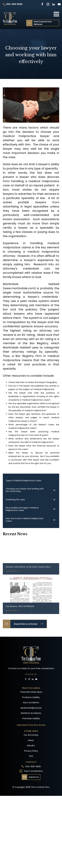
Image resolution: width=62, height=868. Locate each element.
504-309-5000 (33, 766)
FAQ (31, 756)
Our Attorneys (31, 735)
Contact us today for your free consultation (31, 668)
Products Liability (31, 697)
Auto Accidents (31, 702)
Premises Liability (31, 718)
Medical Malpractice (31, 708)
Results (31, 745)
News (31, 740)
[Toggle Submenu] (54, 490)
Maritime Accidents (31, 713)
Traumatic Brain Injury (31, 692)
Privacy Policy (31, 751)
